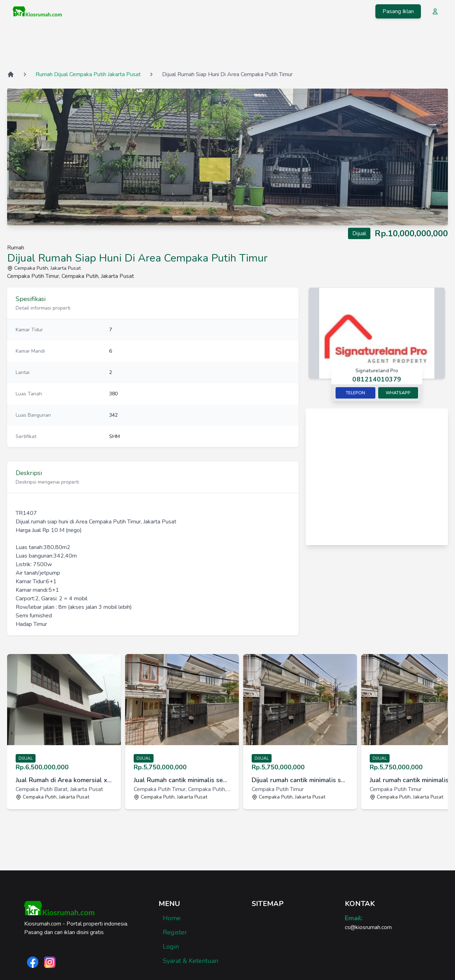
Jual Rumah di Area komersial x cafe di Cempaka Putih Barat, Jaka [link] (64, 780)
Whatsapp (398, 393)
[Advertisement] (227, 46)
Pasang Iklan (398, 11)
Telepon (355, 393)
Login (171, 947)
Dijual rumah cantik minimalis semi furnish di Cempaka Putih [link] (300, 780)
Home (172, 918)
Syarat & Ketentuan (191, 961)
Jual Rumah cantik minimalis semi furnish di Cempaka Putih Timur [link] (182, 780)
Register (175, 932)
